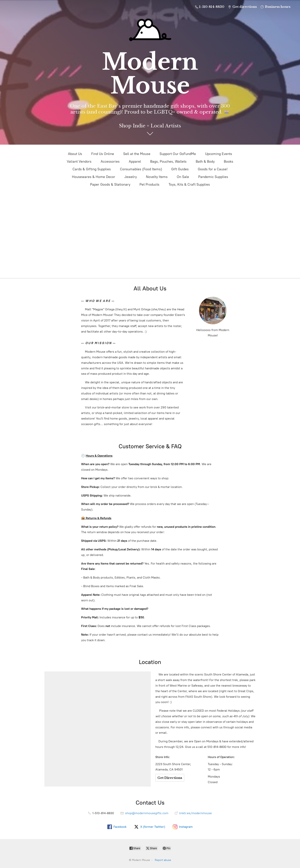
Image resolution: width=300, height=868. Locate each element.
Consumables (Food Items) (141, 169)
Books (229, 161)
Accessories (110, 161)
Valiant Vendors (79, 161)
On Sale (183, 177)
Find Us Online (103, 154)
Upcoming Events (219, 154)
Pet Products (149, 184)
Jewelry (131, 177)
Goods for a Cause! (213, 169)
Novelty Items (157, 177)
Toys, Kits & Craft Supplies (189, 184)
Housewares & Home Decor (94, 177)
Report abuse (163, 860)
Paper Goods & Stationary (110, 184)
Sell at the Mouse (137, 154)
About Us (75, 154)
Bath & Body (205, 161)
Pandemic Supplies (213, 177)
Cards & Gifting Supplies (92, 169)
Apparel (135, 161)
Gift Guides (180, 169)
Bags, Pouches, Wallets (168, 161)
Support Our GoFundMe (178, 154)
